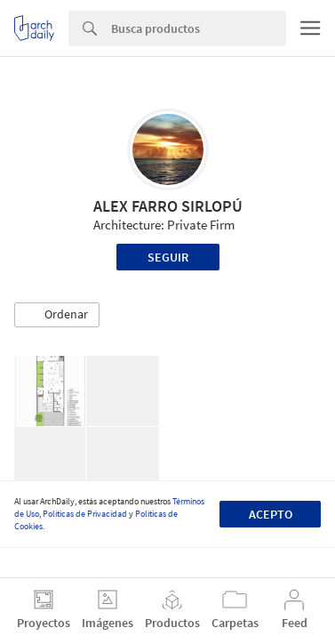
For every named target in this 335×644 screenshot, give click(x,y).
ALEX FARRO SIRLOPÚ (168, 206)
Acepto (271, 514)
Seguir (168, 257)
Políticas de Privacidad (85, 514)
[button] (57, 315)
